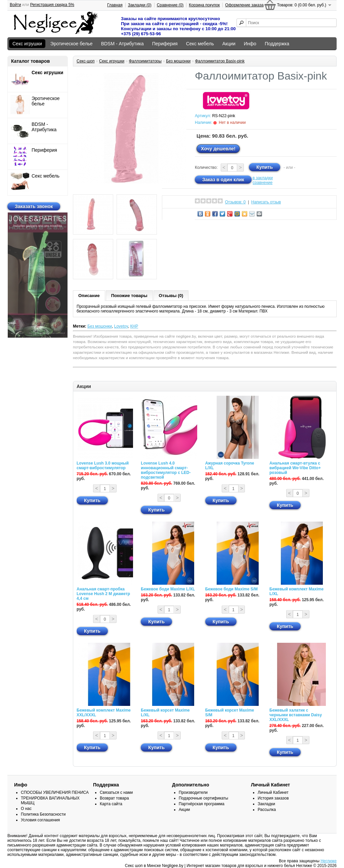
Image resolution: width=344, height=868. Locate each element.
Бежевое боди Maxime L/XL (168, 589)
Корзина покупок (204, 5)
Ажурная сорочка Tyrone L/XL (230, 466)
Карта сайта (111, 804)
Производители (193, 792)
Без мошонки (178, 61)
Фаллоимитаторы (145, 61)
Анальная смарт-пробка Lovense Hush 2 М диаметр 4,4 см (103, 594)
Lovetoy (121, 326)
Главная (115, 5)
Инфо (250, 44)
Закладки (266, 804)
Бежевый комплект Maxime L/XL (296, 591)
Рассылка (267, 810)
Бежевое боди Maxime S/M (231, 589)
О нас (26, 809)
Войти (15, 5)
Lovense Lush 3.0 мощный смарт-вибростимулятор (103, 466)
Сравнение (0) (170, 5)
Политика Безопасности (43, 814)
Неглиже (329, 861)
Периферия (165, 44)
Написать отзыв (266, 202)
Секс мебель (200, 44)
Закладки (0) (140, 5)
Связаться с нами (116, 792)
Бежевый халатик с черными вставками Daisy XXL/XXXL (296, 715)
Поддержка (277, 44)
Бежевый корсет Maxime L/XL (165, 713)
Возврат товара (114, 798)
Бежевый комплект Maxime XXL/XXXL (104, 713)
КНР (134, 326)
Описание (89, 296)
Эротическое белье (72, 44)
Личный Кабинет (273, 792)
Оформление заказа (244, 5)
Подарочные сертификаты (203, 798)
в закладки (263, 178)
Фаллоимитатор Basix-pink (220, 61)
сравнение (263, 183)
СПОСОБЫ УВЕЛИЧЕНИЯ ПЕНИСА (55, 792)
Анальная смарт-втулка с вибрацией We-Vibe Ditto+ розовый (295, 468)
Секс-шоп (86, 61)
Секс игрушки (27, 44)
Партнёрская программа (202, 804)
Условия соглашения (40, 820)
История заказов (273, 798)
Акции (229, 44)
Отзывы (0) (171, 296)
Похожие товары (129, 296)
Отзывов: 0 (235, 202)
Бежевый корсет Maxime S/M (230, 713)
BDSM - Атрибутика (122, 44)
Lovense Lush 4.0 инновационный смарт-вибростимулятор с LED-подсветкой (166, 470)
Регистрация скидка (52, 5)
